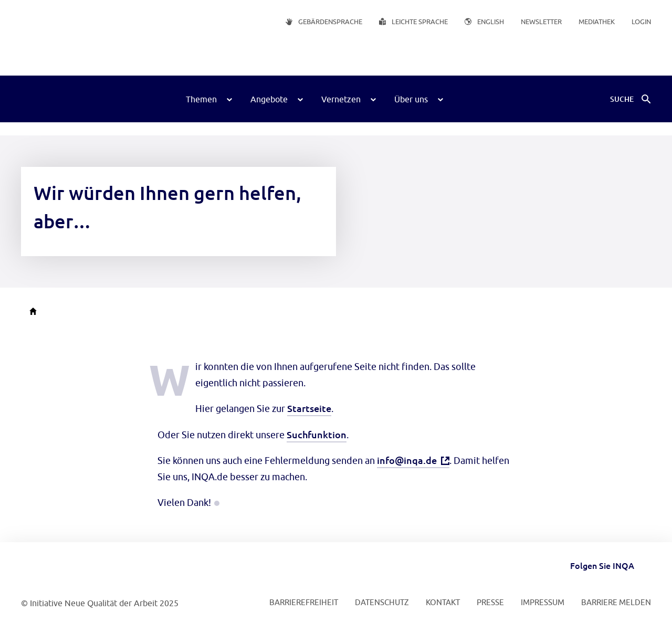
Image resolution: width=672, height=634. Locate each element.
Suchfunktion (317, 434)
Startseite (309, 408)
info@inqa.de (407, 460)
